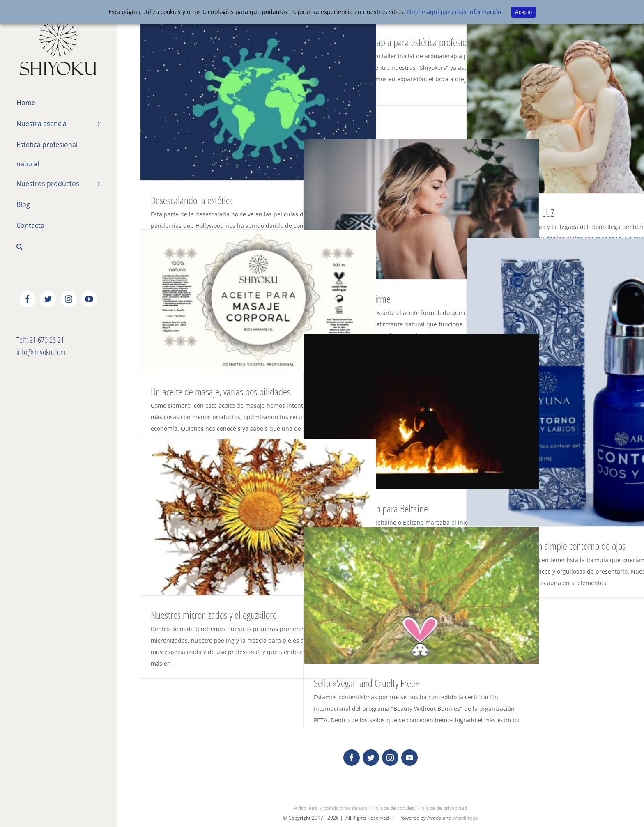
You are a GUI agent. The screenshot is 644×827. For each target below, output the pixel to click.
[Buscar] (58, 247)
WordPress (465, 818)
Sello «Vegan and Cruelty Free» (367, 683)
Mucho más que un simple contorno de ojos (551, 546)
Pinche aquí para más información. (455, 12)
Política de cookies (393, 808)
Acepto (524, 12)
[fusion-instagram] (390, 758)
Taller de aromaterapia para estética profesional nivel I (407, 42)
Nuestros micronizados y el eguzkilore (214, 615)
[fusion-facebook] (352, 758)
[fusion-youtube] (409, 758)
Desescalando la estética (192, 200)
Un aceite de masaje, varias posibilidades (221, 391)
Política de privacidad (443, 808)
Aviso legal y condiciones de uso (331, 808)
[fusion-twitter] (371, 758)
